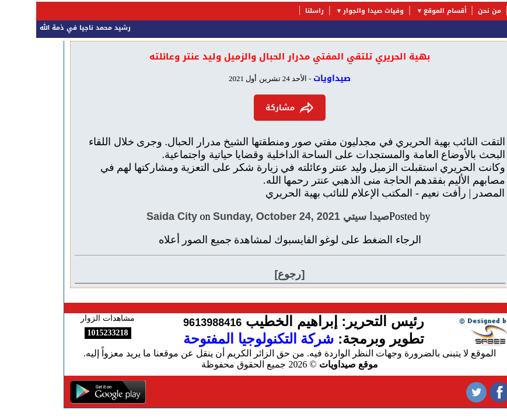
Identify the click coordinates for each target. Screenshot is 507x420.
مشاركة (254, 108)
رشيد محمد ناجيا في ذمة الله (47, 28)
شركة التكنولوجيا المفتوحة (222, 339)
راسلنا (278, 11)
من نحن (453, 11)
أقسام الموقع (409, 11)
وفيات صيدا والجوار (337, 11)
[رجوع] (254, 274)
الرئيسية (489, 11)
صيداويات (296, 78)
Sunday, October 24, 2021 (240, 216)
